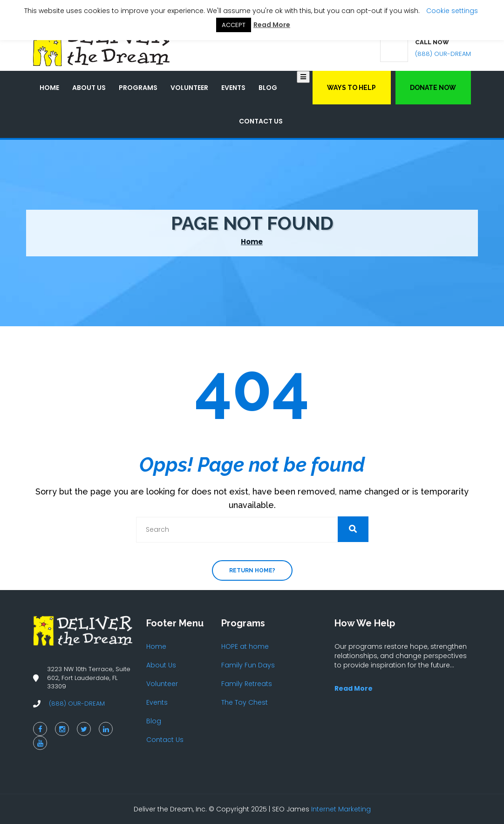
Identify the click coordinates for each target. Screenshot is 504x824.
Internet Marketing (341, 809)
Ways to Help (351, 88)
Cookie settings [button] (452, 11)
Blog (268, 88)
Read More (272, 25)
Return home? (252, 570)
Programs (138, 88)
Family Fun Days (248, 665)
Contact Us (261, 121)
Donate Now (433, 88)
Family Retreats (247, 684)
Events (233, 88)
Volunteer (189, 88)
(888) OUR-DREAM (443, 54)
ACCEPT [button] (234, 25)
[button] (353, 529)
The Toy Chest (245, 702)
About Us (89, 88)
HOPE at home (245, 646)
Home (49, 88)
